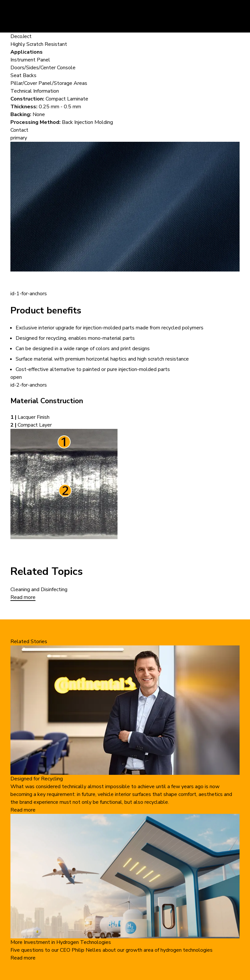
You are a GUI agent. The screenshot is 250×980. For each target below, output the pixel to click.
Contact (19, 130)
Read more (23, 597)
